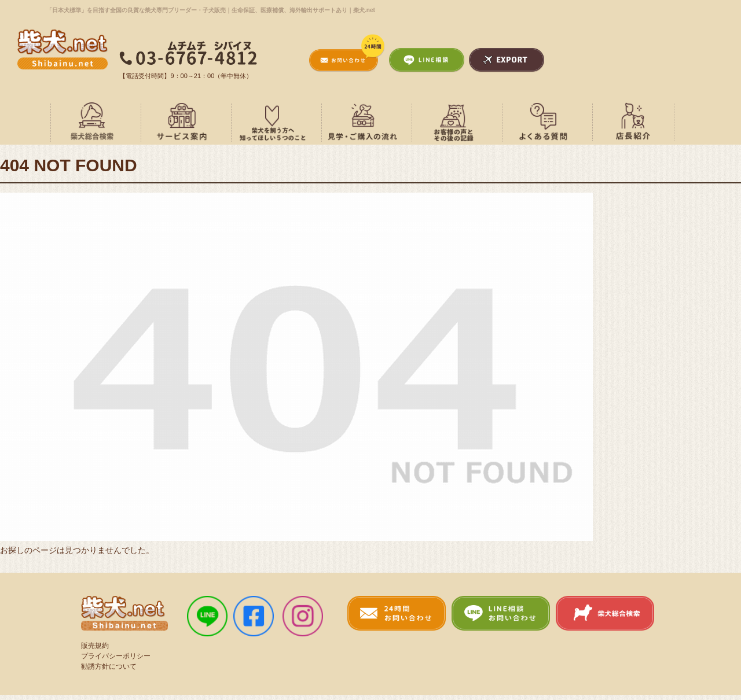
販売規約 (95, 645)
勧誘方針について (109, 666)
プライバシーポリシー (116, 655)
